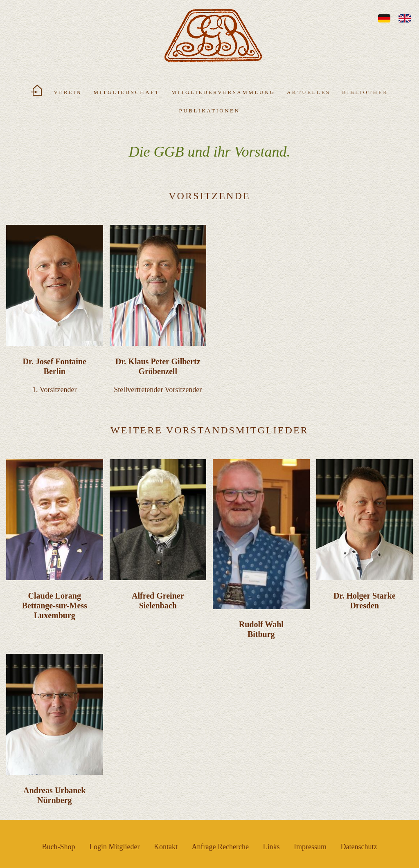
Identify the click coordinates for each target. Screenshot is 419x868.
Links (271, 847)
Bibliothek (365, 92)
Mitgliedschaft (127, 92)
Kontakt (166, 847)
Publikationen (210, 111)
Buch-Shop (59, 847)
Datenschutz (359, 847)
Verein (68, 92)
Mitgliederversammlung (223, 92)
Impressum (310, 847)
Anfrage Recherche (220, 847)
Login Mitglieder (114, 847)
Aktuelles (309, 92)
